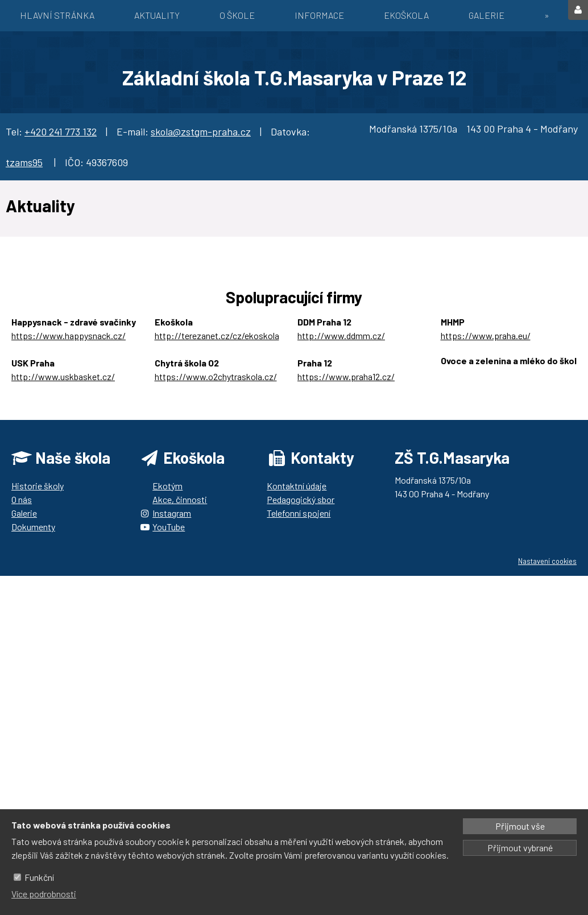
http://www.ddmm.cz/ (341, 335)
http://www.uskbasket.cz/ (63, 376)
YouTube (169, 527)
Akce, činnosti (180, 499)
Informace (319, 15)
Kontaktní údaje (297, 486)
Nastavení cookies (547, 561)
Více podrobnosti (44, 894)
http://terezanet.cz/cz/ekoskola (217, 335)
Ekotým (167, 486)
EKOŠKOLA (406, 15)
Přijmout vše (520, 826)
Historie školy (38, 486)
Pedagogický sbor (301, 499)
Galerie (486, 15)
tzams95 (24, 162)
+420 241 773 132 (61, 131)
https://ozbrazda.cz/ (481, 374)
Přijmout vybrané (520, 848)
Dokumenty (33, 527)
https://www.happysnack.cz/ (69, 335)
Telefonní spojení (299, 513)
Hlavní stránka (57, 15)
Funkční (39, 877)
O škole (237, 15)
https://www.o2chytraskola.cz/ (216, 376)
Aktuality (157, 15)
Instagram (172, 513)
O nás (22, 499)
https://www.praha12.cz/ (346, 376)
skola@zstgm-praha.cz (201, 131)
